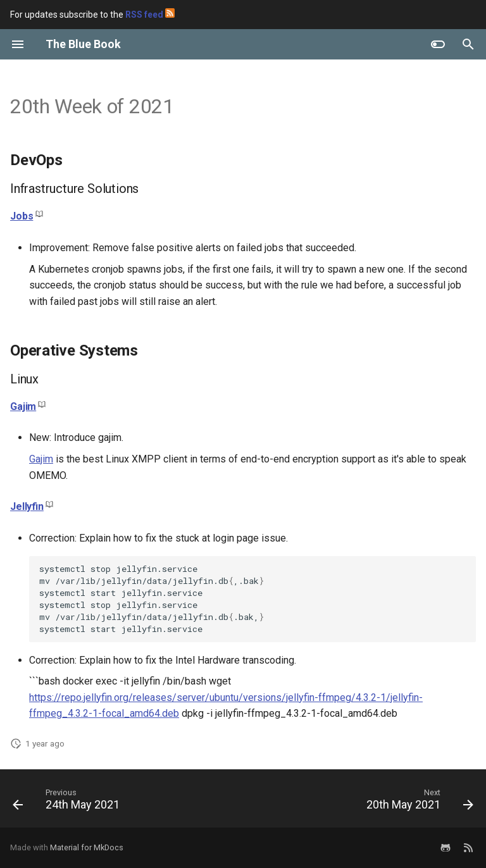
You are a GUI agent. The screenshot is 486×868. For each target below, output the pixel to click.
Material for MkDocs (87, 847)
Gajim (23, 406)
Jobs (22, 216)
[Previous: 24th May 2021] (69, 802)
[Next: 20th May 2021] (418, 802)
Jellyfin (27, 506)
